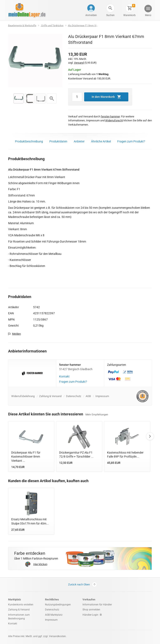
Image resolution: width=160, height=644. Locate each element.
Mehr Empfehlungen (97, 415)
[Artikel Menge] (77, 97)
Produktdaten (58, 141)
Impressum (102, 396)
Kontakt (64, 376)
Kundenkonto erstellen (21, 605)
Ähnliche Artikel (101, 141)
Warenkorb (129, 15)
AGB (88, 396)
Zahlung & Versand (50, 396)
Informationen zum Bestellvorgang (19, 617)
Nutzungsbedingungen (58, 605)
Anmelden (91, 15)
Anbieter (79, 141)
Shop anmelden (91, 610)
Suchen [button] (110, 15)
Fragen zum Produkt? (131, 141)
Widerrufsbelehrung (23, 396)
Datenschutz (74, 396)
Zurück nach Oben (83, 584)
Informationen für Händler (97, 605)
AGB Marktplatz (54, 615)
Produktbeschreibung (29, 141)
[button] (110, 8)
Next (150, 436)
